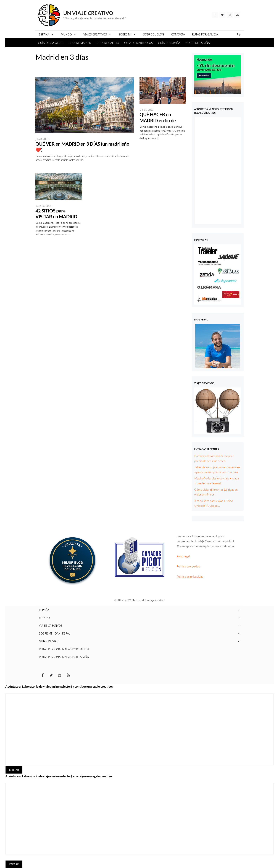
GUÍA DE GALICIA (108, 43)
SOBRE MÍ (129, 34)
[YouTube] (237, 15)
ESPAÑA (48, 34)
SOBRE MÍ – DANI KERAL (141, 633)
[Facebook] (215, 15)
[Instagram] (230, 15)
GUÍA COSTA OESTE (51, 43)
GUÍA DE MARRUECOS (138, 43)
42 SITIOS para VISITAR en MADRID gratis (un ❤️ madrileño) (56, 220)
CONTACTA (178, 34)
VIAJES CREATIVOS (99, 34)
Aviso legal (183, 556)
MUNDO (70, 34)
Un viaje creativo (88, 13)
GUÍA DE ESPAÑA (169, 43)
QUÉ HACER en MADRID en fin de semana (158, 120)
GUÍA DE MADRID (80, 43)
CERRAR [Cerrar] (14, 770)
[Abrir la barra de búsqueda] (239, 34)
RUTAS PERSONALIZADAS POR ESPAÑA (64, 657)
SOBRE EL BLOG (154, 34)
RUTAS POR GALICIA (205, 34)
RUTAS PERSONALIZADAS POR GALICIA (64, 649)
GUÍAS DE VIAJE (141, 641)
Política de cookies (188, 566)
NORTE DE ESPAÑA (198, 43)
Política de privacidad (190, 576)
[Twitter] (222, 15)
